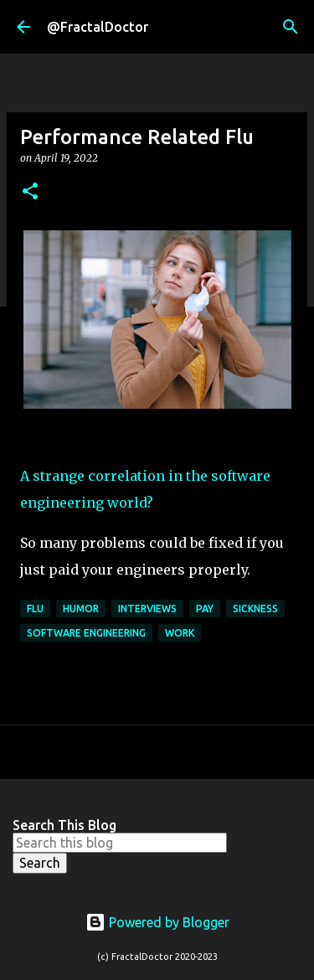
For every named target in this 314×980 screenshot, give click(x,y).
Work (180, 633)
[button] (30, 192)
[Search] (291, 27)
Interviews (147, 609)
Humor (81, 609)
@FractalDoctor (98, 27)
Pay (205, 609)
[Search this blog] (120, 843)
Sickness (255, 609)
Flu (35, 609)
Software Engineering (86, 633)
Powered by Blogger (157, 922)
